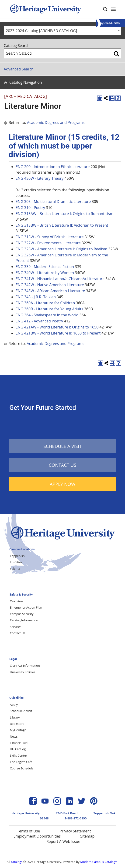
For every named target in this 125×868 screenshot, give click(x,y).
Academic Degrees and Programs (56, 123)
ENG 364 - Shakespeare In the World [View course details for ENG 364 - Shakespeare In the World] (47, 315)
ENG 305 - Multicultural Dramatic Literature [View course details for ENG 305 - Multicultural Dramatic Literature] (53, 202)
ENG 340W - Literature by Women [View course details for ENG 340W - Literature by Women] (45, 273)
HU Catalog (18, 749)
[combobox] (62, 30)
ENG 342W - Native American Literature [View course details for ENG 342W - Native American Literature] (50, 285)
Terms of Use (28, 831)
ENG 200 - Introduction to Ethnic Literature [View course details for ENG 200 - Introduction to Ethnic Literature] (53, 167)
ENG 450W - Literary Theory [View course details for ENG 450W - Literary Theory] (40, 178)
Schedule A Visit (21, 711)
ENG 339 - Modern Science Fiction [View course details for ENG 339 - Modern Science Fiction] (45, 267)
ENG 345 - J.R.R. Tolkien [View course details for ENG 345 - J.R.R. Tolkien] (36, 297)
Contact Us (17, 633)
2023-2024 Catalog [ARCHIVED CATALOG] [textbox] (41, 31)
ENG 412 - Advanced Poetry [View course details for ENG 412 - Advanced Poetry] (39, 321)
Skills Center (18, 755)
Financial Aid (19, 743)
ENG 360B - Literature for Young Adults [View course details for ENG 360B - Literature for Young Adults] (49, 309)
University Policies (23, 672)
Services (16, 627)
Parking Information (24, 620)
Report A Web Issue (63, 841)
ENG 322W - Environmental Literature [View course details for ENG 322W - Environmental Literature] (48, 243)
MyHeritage (18, 730)
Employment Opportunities (37, 836)
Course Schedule (22, 768)
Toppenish (17, 556)
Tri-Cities (16, 562)
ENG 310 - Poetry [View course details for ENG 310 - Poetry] (30, 208)
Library (15, 717)
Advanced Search (19, 69)
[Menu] (110, 23)
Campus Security (22, 614)
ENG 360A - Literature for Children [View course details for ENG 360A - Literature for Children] (45, 303)
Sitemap (87, 836)
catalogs (17, 862)
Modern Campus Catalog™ (99, 862)
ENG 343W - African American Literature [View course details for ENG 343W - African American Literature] (50, 291)
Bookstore (17, 724)
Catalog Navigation (26, 82)
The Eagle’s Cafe (21, 762)
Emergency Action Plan (26, 607)
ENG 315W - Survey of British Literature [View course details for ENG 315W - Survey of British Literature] (50, 237)
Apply (14, 705)
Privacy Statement (75, 831)
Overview (16, 601)
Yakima (15, 569)
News (14, 736)
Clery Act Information (25, 666)
